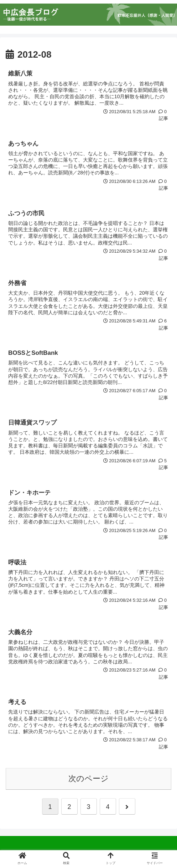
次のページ (88, 778)
